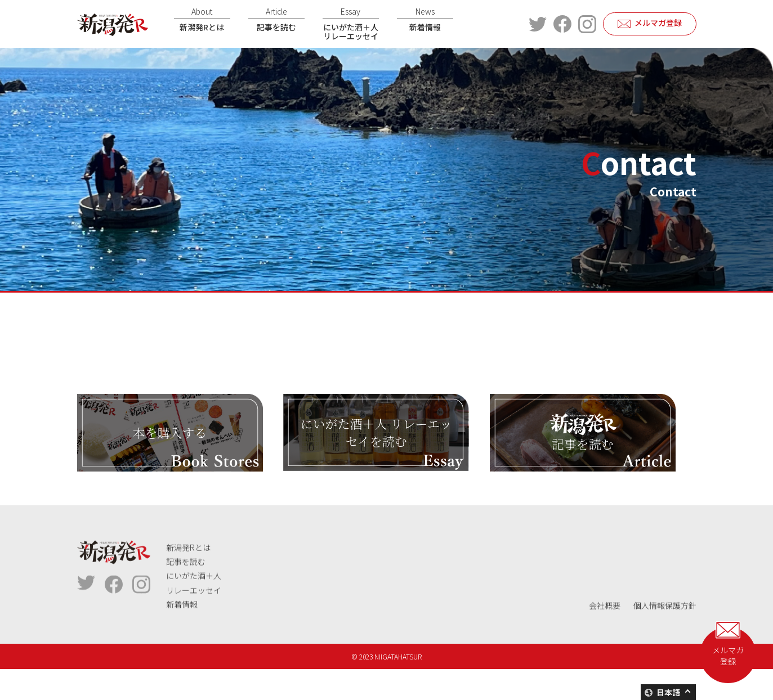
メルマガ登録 (658, 23)
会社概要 (605, 631)
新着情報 (425, 19)
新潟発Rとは (202, 19)
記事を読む (276, 19)
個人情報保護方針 (665, 631)
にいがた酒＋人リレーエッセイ (351, 24)
